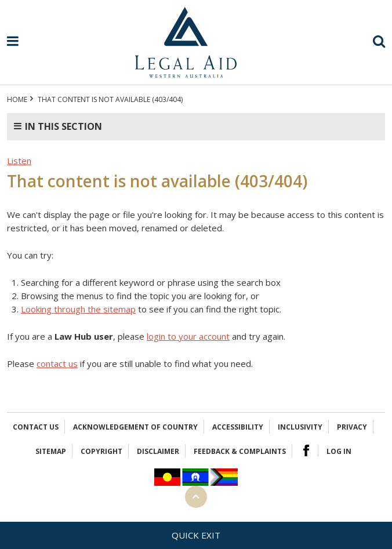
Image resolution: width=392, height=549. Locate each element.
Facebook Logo (306, 450)
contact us (57, 363)
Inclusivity (300, 427)
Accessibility (238, 427)
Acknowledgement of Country (135, 427)
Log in (339, 451)
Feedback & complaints (240, 451)
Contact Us (36, 427)
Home (17, 99)
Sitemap (51, 451)
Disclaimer (158, 451)
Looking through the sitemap (78, 309)
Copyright (101, 451)
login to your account (188, 336)
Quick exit (196, 535)
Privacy (352, 427)
